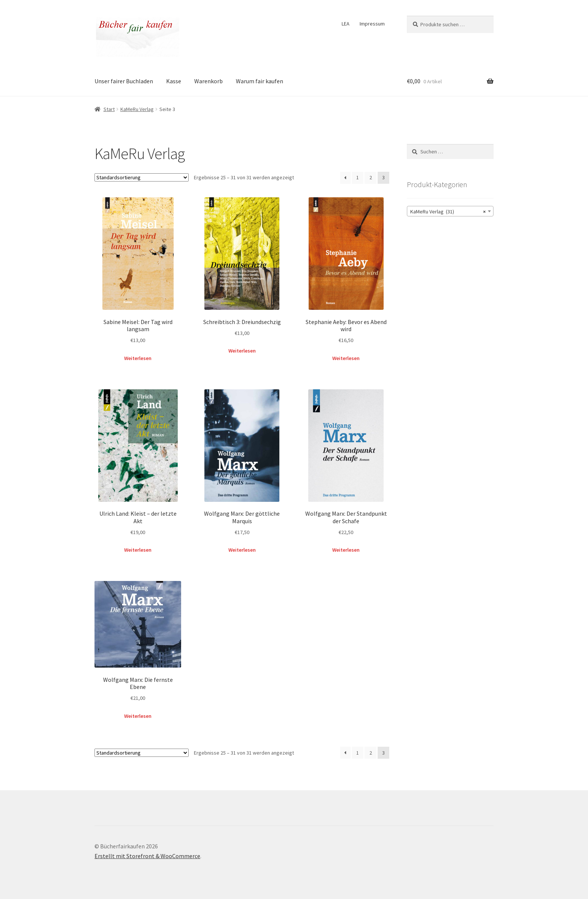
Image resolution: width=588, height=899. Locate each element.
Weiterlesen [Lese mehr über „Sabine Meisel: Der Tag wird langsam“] (138, 358)
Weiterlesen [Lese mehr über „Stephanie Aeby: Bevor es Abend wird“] (346, 358)
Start (109, 109)
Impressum (372, 24)
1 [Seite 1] (358, 177)
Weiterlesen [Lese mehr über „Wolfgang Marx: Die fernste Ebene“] (138, 716)
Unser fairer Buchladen (124, 81)
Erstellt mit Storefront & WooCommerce (147, 856)
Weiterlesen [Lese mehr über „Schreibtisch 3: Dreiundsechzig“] (242, 351)
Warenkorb (208, 81)
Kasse (174, 81)
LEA (346, 24)
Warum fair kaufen (259, 81)
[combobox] (450, 211)
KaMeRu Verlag (137, 109)
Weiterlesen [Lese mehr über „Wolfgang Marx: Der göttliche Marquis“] (242, 550)
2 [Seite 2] (371, 177)
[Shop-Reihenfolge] (142, 177)
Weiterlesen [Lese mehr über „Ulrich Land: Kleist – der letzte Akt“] (138, 550)
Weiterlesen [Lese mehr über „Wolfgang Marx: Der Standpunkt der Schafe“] (346, 550)
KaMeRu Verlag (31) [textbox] (448, 212)
